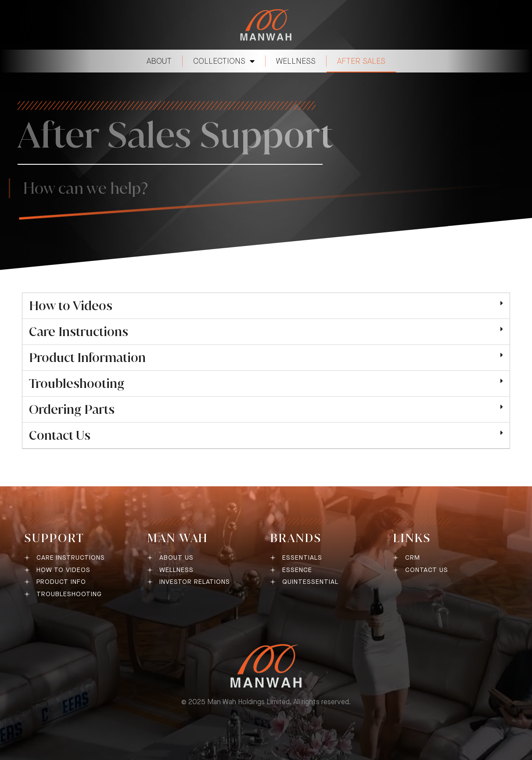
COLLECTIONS (224, 61)
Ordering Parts (72, 409)
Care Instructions (79, 332)
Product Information (87, 358)
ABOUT (159, 61)
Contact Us (60, 435)
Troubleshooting (77, 384)
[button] (266, 306)
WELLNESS (296, 61)
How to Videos (71, 306)
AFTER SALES (361, 61)
